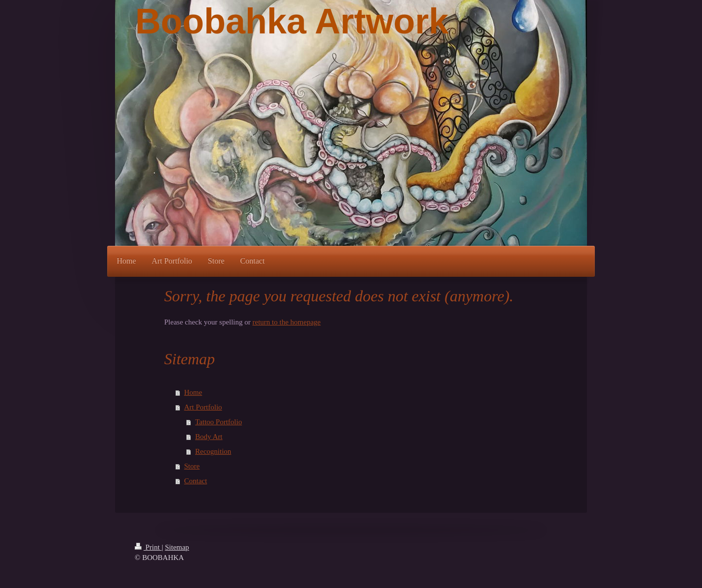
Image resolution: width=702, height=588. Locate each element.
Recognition (213, 451)
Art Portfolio (203, 407)
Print (148, 547)
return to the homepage (287, 322)
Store (192, 466)
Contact (196, 481)
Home (193, 392)
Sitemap (177, 547)
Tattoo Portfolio (219, 422)
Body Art (209, 437)
